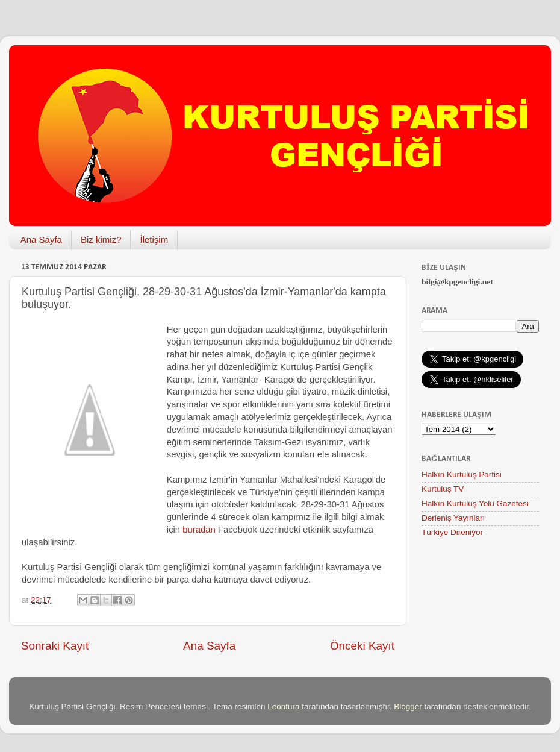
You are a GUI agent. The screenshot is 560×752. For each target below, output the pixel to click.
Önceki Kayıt (362, 646)
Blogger (408, 707)
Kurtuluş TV (443, 489)
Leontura (283, 707)
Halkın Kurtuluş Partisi (462, 475)
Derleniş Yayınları (453, 518)
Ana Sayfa (41, 240)
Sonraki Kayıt (55, 646)
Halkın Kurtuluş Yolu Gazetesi (475, 503)
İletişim (154, 240)
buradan (199, 530)
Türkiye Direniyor (452, 532)
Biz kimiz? (101, 240)
